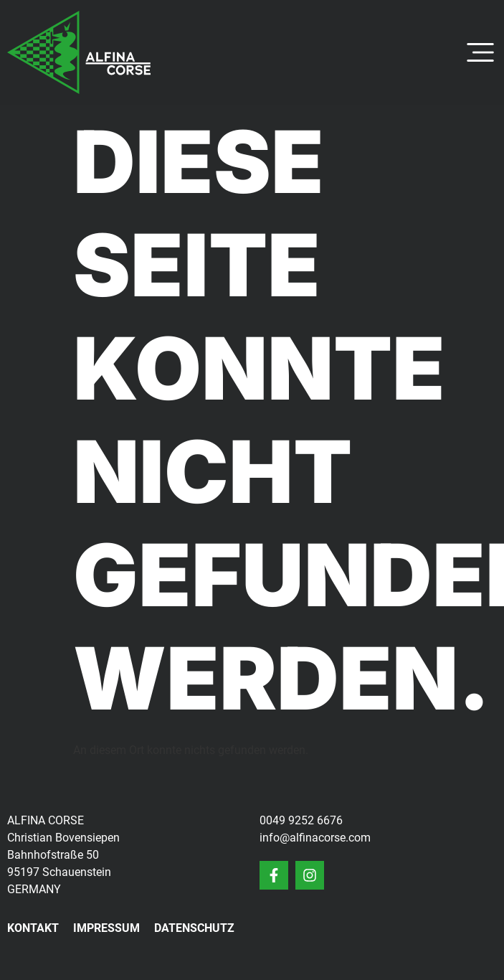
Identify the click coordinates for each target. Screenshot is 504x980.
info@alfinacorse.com (315, 838)
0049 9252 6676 (301, 820)
